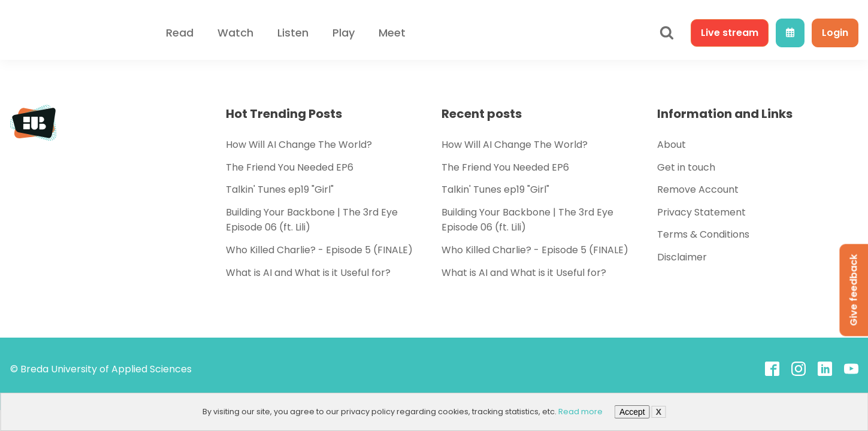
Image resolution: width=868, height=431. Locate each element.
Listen (293, 33)
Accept (632, 412)
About (672, 145)
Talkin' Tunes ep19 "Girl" (280, 189)
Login (835, 33)
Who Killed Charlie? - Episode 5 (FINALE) (319, 250)
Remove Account (698, 189)
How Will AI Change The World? (299, 145)
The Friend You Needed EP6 (290, 167)
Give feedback (853, 290)
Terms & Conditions (703, 234)
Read (180, 33)
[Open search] (667, 33)
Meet (392, 33)
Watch (235, 33)
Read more (580, 412)
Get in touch (686, 167)
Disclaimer (682, 257)
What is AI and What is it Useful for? (308, 273)
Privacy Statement (701, 212)
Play (344, 33)
